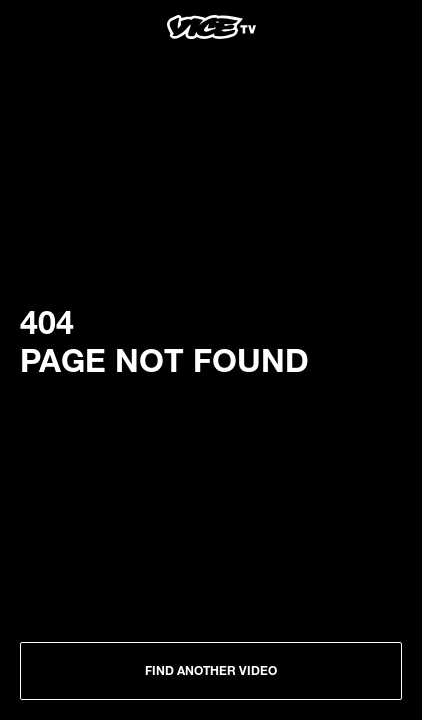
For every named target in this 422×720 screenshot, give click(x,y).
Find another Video (211, 670)
